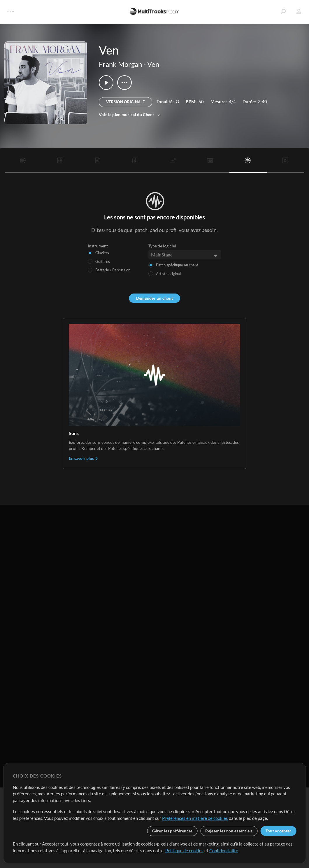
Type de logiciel (162, 246)
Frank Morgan (120, 64)
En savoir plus (84, 458)
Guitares (103, 261)
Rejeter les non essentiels (229, 831)
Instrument (98, 246)
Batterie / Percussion (113, 270)
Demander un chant (155, 298)
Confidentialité (224, 850)
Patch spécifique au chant (177, 265)
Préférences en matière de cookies (195, 818)
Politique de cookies (184, 850)
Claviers (102, 253)
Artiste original (168, 274)
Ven (153, 64)
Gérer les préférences (172, 831)
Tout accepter (279, 831)
